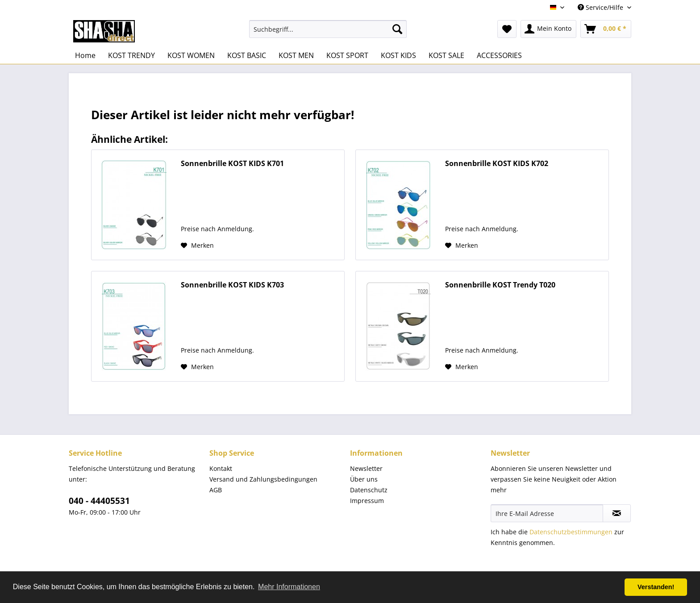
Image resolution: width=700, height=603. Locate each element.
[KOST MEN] (296, 55)
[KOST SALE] (446, 55)
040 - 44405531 (99, 501)
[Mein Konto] (548, 29)
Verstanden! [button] (656, 587)
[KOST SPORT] (347, 55)
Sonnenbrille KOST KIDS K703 (232, 285)
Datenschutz (369, 490)
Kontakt (221, 468)
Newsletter (366, 468)
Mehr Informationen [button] (289, 587)
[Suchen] (397, 29)
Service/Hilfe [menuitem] (601, 7)
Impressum (367, 501)
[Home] (85, 55)
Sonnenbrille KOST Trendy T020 (500, 285)
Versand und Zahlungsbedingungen (263, 479)
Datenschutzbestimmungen (571, 532)
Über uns (364, 479)
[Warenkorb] (606, 29)
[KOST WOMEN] (191, 55)
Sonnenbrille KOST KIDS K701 (232, 164)
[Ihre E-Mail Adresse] (547, 513)
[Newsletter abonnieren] (617, 513)
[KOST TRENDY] (131, 55)
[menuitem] (328, 29)
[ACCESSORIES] (499, 55)
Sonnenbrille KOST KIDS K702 (497, 164)
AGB (216, 490)
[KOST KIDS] (398, 55)
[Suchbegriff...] (328, 29)
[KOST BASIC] (247, 55)
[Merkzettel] (507, 29)
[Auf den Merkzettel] (197, 245)
